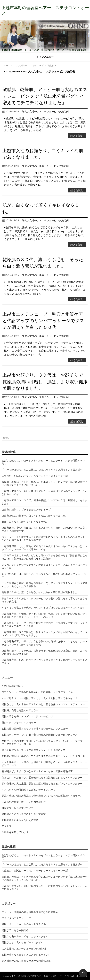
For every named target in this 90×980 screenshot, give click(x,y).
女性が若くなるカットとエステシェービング (26, 955)
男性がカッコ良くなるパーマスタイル (22, 942)
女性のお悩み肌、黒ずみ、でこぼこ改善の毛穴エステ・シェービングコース (43, 756)
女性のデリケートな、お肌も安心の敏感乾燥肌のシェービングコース (40, 735)
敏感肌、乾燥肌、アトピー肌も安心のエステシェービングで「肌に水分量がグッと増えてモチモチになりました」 (45, 96)
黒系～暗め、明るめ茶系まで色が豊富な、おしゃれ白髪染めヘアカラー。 (42, 796)
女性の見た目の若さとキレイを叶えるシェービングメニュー (35, 729)
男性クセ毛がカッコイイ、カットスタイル (25, 936)
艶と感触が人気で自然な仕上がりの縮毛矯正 (26, 961)
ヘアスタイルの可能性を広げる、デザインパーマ (29, 790)
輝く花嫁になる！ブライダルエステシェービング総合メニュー (36, 750)
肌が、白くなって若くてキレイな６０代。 (25, 522)
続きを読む (77, 136)
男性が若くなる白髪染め (15, 930)
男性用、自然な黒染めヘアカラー (20, 710)
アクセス (7, 826)
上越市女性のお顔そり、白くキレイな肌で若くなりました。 (35, 516)
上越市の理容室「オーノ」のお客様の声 (24, 802)
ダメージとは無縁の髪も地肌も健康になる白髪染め (30, 912)
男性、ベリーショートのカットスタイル (24, 924)
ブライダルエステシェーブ (16, 918)
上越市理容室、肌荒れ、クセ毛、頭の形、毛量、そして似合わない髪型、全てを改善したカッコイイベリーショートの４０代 (45, 615)
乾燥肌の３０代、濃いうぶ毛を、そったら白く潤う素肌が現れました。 (41, 592)
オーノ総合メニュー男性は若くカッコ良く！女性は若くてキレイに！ (40, 698)
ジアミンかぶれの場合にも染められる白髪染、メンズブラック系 (37, 692)
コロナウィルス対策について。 (19, 808)
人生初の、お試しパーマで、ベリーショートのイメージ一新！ (36, 476)
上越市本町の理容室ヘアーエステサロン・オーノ (41, 976)
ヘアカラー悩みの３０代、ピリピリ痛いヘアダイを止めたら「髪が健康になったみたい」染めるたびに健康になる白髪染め (45, 557)
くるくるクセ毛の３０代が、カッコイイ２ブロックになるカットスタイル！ (43, 608)
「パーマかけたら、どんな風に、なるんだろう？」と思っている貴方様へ (42, 470)
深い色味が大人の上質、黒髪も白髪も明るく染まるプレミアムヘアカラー (42, 783)
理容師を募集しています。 (16, 832)
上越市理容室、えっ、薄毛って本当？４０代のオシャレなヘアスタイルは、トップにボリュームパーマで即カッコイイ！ (45, 548)
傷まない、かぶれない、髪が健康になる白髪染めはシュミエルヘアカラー (42, 777)
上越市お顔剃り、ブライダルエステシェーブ (26, 509)
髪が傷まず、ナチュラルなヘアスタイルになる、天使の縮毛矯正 (38, 771)
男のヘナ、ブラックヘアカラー (19, 722)
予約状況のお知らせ (13, 686)
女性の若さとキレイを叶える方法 (20, 820)
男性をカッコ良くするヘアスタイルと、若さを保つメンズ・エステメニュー (43, 704)
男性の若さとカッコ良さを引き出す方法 (24, 814)
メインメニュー (45, 57)
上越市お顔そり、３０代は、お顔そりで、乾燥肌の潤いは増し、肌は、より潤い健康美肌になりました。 (45, 381)
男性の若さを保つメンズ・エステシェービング (27, 716)
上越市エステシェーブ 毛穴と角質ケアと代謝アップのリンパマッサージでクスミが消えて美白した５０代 (43, 320)
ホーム (7, 65)
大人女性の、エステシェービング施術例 (35, 65)
